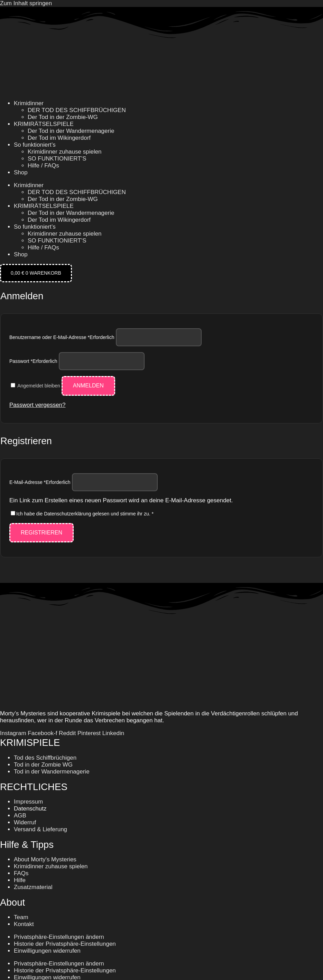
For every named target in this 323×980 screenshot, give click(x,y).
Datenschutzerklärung (67, 514)
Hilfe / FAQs (43, 166)
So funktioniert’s (35, 145)
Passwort (33, 361)
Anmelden (88, 386)
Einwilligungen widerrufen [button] (47, 951)
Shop (21, 172)
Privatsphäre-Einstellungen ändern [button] (59, 937)
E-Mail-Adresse (40, 482)
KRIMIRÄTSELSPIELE (44, 124)
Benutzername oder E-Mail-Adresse (62, 337)
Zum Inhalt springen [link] (26, 3)
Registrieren (41, 533)
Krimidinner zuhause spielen (65, 152)
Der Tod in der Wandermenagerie (71, 131)
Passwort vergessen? (38, 405)
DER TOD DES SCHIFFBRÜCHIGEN (77, 110)
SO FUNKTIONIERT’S (57, 159)
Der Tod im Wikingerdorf (59, 138)
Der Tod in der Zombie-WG (63, 117)
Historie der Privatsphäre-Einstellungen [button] (65, 944)
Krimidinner (29, 103)
